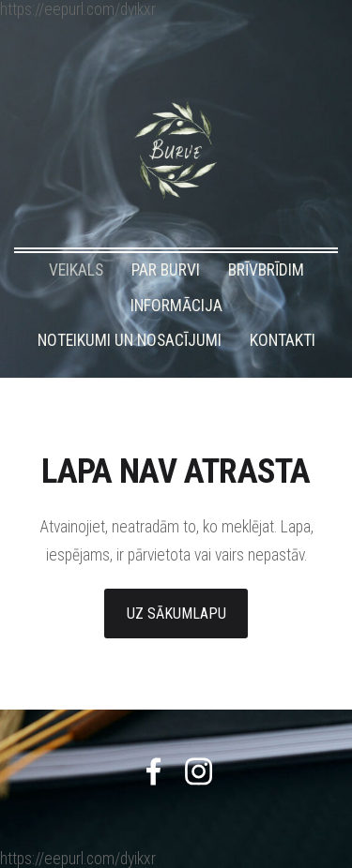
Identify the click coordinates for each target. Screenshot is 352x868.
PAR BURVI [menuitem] (166, 270)
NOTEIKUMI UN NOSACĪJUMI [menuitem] (130, 340)
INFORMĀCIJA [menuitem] (176, 306)
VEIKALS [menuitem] (76, 270)
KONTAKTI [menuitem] (283, 340)
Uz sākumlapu (176, 614)
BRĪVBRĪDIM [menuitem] (266, 270)
